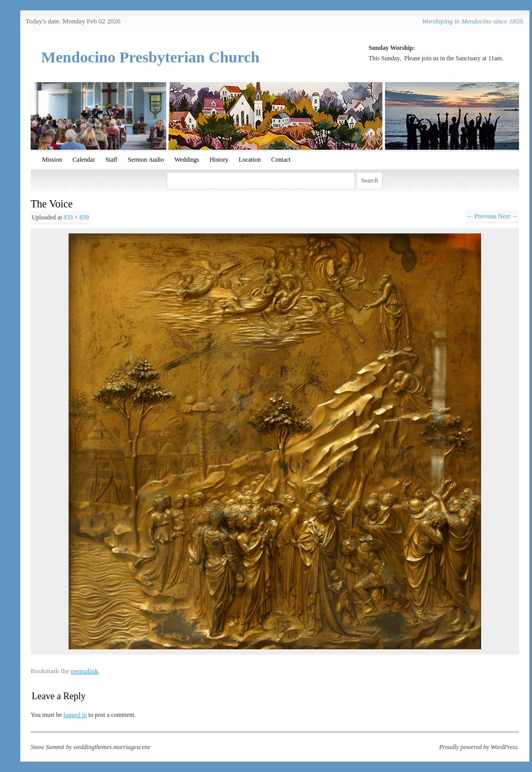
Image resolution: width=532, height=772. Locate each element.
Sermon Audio (146, 160)
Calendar (84, 160)
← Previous (482, 216)
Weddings (187, 160)
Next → (508, 216)
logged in (75, 715)
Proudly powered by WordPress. (479, 747)
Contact (281, 160)
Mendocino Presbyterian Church (150, 57)
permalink (84, 671)
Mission (52, 160)
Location (250, 160)
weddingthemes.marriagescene (112, 747)
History (219, 160)
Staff (111, 160)
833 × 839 (76, 217)
